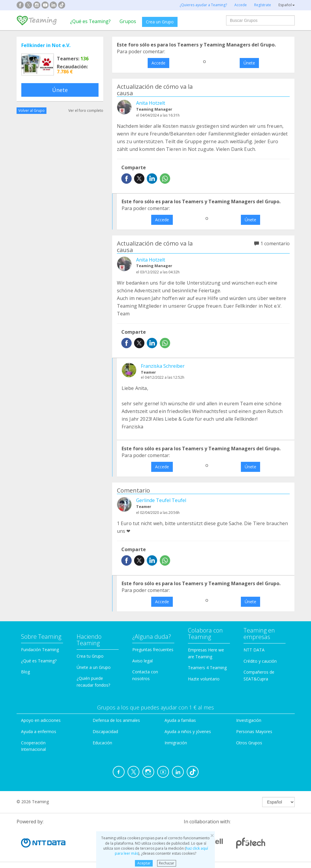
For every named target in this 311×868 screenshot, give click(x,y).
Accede (158, 63)
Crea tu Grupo (90, 656)
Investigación (249, 720)
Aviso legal (142, 661)
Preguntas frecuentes (153, 650)
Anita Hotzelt (151, 103)
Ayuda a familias (180, 720)
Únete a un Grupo (94, 667)
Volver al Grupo (32, 110)
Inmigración (176, 743)
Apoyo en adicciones (41, 720)
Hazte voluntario (204, 679)
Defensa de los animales (116, 720)
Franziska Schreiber (163, 366)
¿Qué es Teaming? (90, 21)
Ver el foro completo (86, 110)
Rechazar (167, 863)
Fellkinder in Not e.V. (46, 45)
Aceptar (144, 863)
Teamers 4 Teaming (207, 668)
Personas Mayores (254, 731)
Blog (25, 672)
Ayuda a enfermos (39, 731)
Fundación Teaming (40, 650)
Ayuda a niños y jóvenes (188, 731)
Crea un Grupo (160, 22)
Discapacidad (105, 731)
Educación (102, 743)
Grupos (128, 21)
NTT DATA (254, 650)
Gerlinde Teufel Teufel (161, 500)
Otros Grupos (249, 743)
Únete (60, 90)
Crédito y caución (260, 661)
